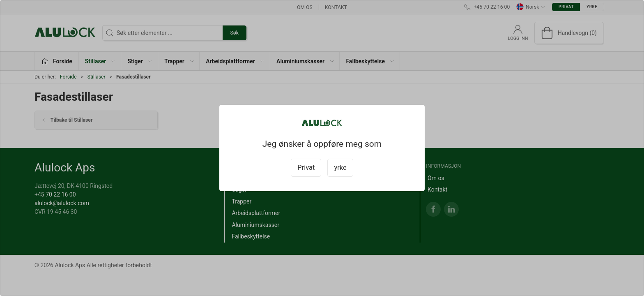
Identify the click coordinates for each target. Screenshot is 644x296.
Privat (306, 168)
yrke (340, 168)
